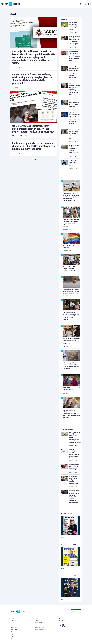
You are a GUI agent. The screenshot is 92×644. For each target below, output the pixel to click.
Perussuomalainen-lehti (41, 630)
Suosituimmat (52, 4)
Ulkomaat (13, 627)
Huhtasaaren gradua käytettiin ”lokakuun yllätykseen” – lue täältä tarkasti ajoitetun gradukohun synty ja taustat (34, 146)
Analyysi (19, 67)
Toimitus (37, 625)
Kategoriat (68, 4)
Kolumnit (13, 637)
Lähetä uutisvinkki (39, 627)
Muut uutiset (15, 87)
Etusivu (44, 4)
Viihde (12, 639)
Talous (13, 623)
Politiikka (14, 67)
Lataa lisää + (34, 160)
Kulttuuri (13, 632)
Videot (60, 4)
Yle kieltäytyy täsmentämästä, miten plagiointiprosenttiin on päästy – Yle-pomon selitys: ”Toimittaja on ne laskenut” (34, 129)
